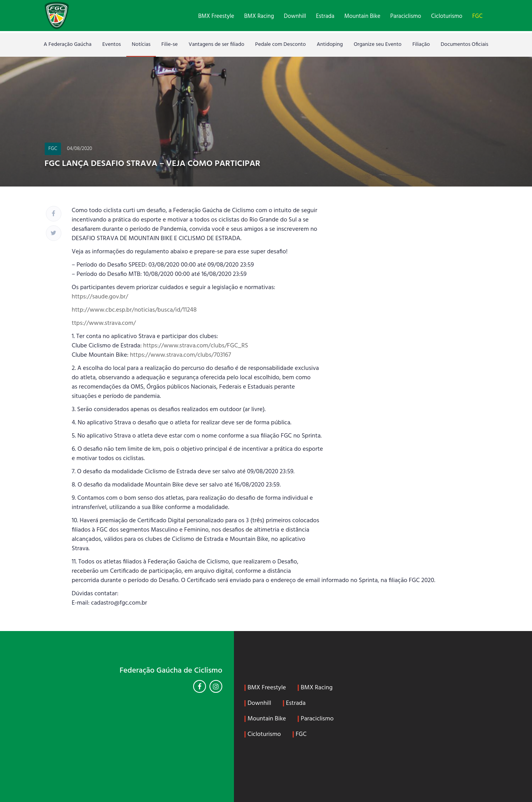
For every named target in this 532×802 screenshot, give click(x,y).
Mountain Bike (362, 16)
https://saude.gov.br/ (100, 297)
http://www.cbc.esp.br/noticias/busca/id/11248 (134, 310)
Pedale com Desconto (281, 44)
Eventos (112, 44)
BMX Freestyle (216, 16)
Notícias (141, 44)
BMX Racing (259, 16)
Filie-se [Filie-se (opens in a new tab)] (169, 44)
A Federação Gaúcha (67, 44)
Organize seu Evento (378, 44)
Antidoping (330, 44)
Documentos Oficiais (465, 44)
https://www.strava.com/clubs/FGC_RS (195, 346)
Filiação (421, 44)
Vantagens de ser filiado (216, 44)
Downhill (295, 16)
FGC (477, 16)
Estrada (325, 16)
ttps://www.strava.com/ (104, 323)
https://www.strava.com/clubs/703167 (180, 355)
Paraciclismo (406, 16)
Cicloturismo (447, 16)
